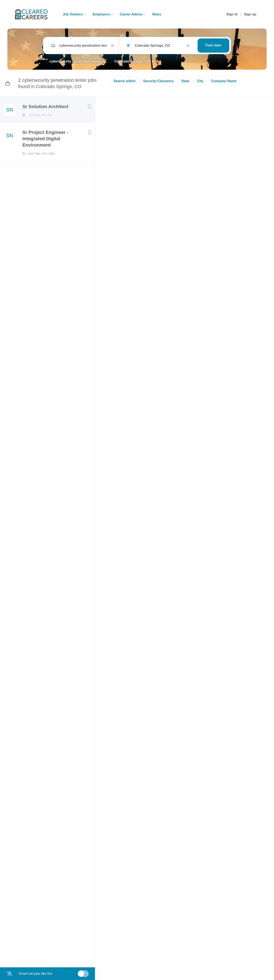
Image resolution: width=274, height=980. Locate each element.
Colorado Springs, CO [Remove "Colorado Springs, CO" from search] (132, 61)
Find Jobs (213, 45)
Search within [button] (125, 81)
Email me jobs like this (36, 974)
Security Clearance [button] (158, 81)
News (157, 14)
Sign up (250, 14)
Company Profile (134, 962)
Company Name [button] (224, 81)
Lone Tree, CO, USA (135, 153)
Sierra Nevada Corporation (171, 119)
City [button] (200, 81)
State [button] (185, 81)
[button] (258, 134)
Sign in (232, 14)
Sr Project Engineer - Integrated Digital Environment (45, 140)
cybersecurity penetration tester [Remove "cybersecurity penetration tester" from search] (75, 61)
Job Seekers (73, 14)
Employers (101, 14)
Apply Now (159, 133)
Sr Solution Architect (45, 107)
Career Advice (131, 14)
